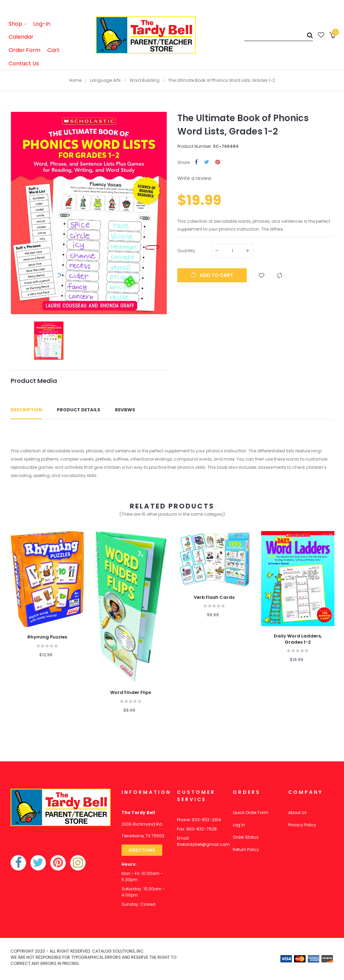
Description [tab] (26, 410)
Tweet (207, 162)
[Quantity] (232, 251)
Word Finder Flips (131, 693)
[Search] (279, 35)
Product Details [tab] (79, 410)
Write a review (194, 178)
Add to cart (212, 275)
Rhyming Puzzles (47, 637)
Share (196, 162)
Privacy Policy (302, 825)
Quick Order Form (251, 813)
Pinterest (218, 162)
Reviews (125, 410)
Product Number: (195, 146)
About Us (297, 813)
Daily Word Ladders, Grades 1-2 (298, 639)
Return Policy (246, 849)
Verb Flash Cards (214, 597)
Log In (239, 825)
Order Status (246, 837)
